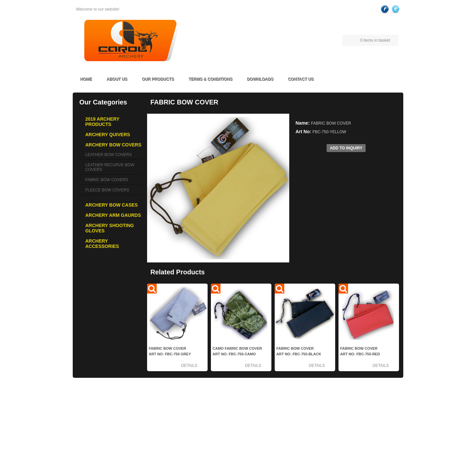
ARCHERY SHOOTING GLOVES (115, 437)
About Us (117, 79)
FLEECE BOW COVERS (107, 190)
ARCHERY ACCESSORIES (110, 445)
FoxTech (392, 459)
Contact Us (301, 79)
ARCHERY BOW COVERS (110, 415)
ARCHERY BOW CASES (108, 423)
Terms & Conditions (210, 79)
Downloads (260, 79)
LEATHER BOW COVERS (108, 155)
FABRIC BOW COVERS (107, 180)
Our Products (158, 79)
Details (189, 366)
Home (86, 79)
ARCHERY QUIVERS (105, 408)
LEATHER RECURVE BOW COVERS (110, 167)
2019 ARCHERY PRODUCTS (112, 401)
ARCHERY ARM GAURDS (109, 430)
